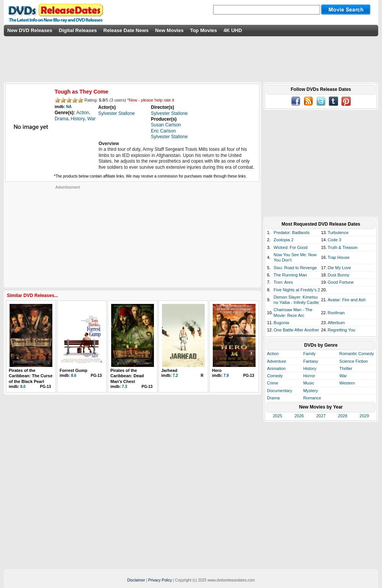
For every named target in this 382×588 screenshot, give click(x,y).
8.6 (74, 376)
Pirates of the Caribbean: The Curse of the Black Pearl (31, 376)
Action (273, 354)
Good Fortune (341, 282)
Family (309, 354)
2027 (321, 416)
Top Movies (203, 30)
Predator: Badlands (291, 233)
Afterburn (336, 323)
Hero (217, 370)
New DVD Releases (30, 30)
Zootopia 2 (283, 240)
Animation (276, 368)
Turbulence (338, 233)
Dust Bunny (339, 275)
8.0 (23, 387)
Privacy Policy (160, 580)
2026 (299, 416)
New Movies (169, 30)
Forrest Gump (74, 370)
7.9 (226, 376)
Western (347, 383)
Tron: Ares (283, 282)
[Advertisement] (68, 237)
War (343, 376)
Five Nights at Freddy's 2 (297, 290)
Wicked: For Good (291, 247)
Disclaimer (136, 580)
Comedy (275, 376)
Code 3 (334, 240)
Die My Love (339, 268)
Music (309, 383)
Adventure (277, 361)
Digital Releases (78, 30)
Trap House (339, 257)
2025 (277, 416)
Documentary (279, 391)
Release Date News (126, 30)
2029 (364, 416)
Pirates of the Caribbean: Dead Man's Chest (127, 376)
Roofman (336, 313)
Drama (273, 398)
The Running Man (290, 275)
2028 (343, 416)
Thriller (346, 368)
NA (69, 107)
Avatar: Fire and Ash (347, 300)
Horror (309, 376)
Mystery (311, 391)
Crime (273, 383)
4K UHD (233, 30)
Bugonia (281, 323)
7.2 (175, 376)
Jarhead (169, 370)
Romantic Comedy (356, 354)
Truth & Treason (343, 247)
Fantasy (311, 361)
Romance (312, 398)
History (310, 368)
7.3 (125, 387)
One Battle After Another (296, 330)
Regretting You (342, 330)
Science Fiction (354, 361)
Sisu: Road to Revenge (295, 268)
